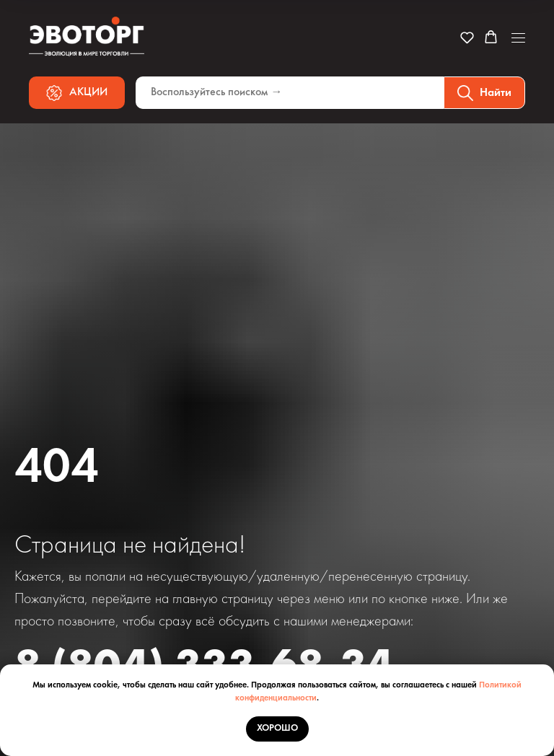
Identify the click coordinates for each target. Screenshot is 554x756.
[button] (467, 37)
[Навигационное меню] (518, 38)
